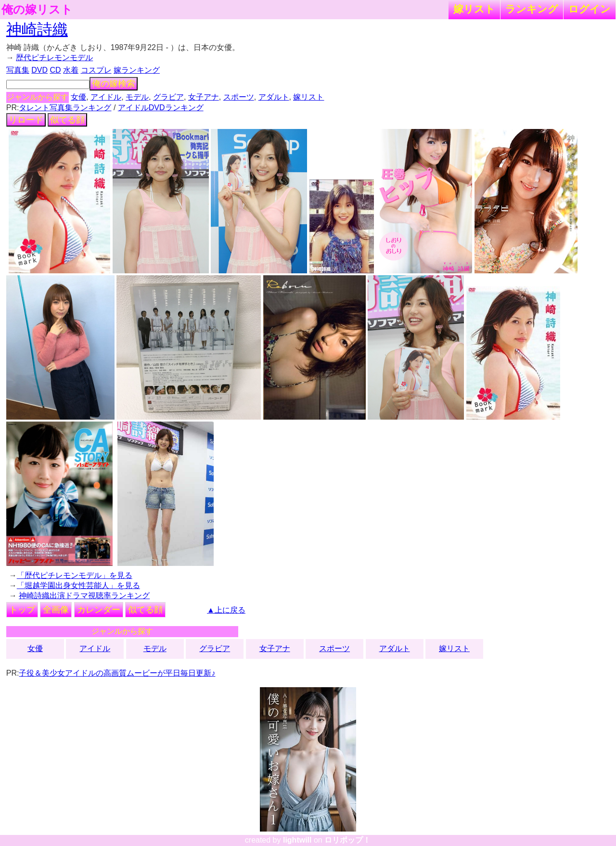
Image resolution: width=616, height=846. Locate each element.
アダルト (274, 97)
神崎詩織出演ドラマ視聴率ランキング (84, 596)
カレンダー (99, 610)
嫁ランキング (137, 70)
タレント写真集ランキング (65, 108)
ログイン (590, 9)
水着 (71, 70)
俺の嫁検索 (114, 84)
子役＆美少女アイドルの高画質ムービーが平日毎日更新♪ (117, 673)
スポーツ (239, 97)
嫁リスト (474, 9)
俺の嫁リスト (37, 10)
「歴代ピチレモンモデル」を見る (75, 575)
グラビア (168, 97)
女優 (78, 97)
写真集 (18, 70)
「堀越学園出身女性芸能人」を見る (78, 585)
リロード (26, 120)
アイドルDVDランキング (161, 108)
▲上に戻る (226, 610)
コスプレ (96, 70)
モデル (137, 97)
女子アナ (204, 97)
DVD (39, 70)
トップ (22, 610)
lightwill (297, 840)
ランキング (532, 9)
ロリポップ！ (347, 840)
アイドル (106, 97)
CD (55, 70)
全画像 (56, 610)
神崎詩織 (37, 29)
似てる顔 (67, 120)
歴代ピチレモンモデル (54, 58)
